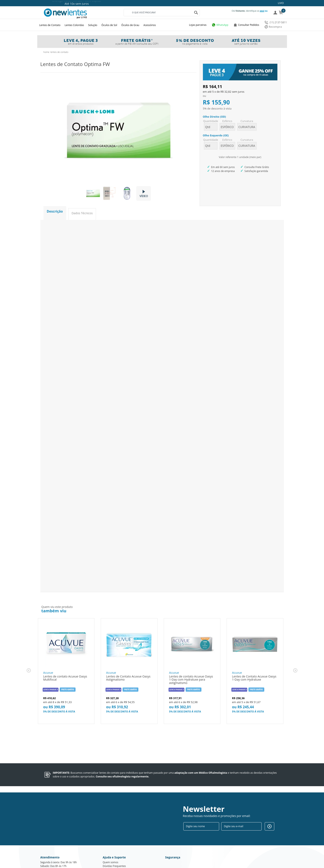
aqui (262, 11)
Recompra (273, 27)
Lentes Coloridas (74, 25)
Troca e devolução (113, 847)
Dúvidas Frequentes (114, 839)
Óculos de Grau (130, 25)
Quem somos (111, 836)
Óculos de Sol (109, 25)
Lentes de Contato (50, 25)
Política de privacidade (116, 843)
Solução (93, 25)
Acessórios (150, 25)
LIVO (281, 3)
